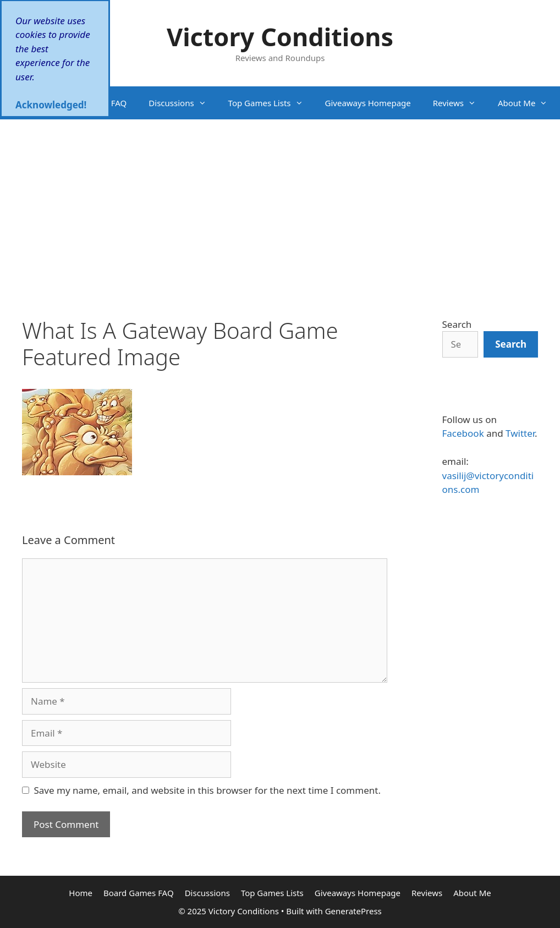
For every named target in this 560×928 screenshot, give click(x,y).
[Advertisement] (280, 202)
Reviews (460, 103)
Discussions (183, 103)
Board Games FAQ (92, 103)
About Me (528, 103)
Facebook (463, 433)
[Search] (511, 344)
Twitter (520, 433)
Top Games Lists (271, 103)
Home (23, 103)
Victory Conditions (280, 37)
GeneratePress (353, 911)
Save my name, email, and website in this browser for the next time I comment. (207, 790)
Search (457, 324)
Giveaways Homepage (368, 103)
